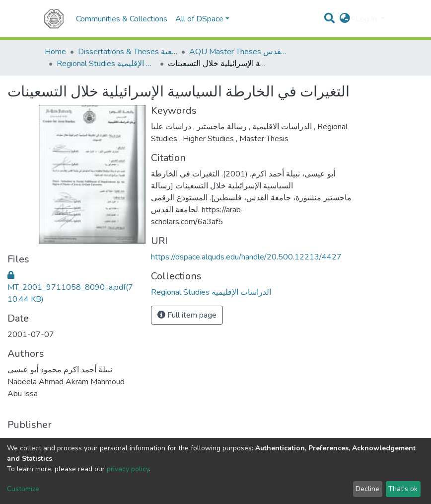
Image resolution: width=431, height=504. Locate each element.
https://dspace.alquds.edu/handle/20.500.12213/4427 (246, 257)
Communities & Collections (122, 19)
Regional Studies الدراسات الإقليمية (106, 64)
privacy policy (128, 469)
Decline (367, 489)
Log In (367, 19)
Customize (23, 489)
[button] (345, 19)
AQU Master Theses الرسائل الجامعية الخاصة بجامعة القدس (239, 52)
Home (55, 52)
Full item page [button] (187, 315)
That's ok (403, 489)
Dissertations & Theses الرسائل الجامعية (128, 52)
